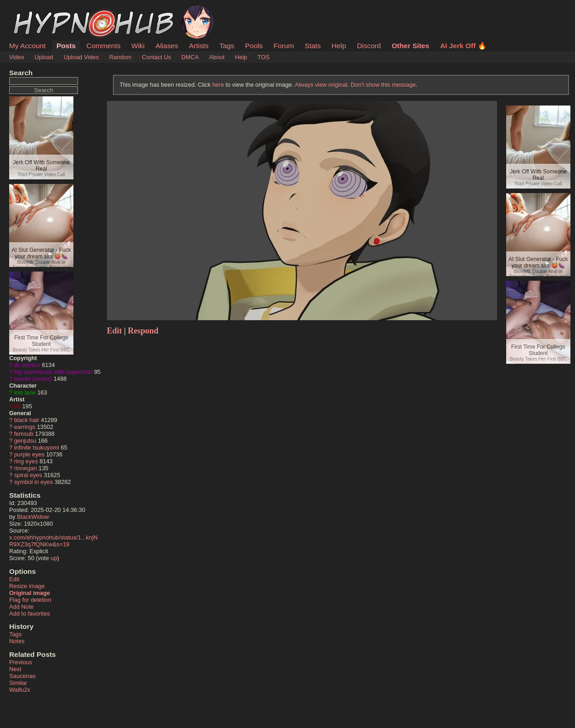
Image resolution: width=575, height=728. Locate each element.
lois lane (25, 392)
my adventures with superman (53, 372)
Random (120, 57)
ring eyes (26, 461)
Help (339, 46)
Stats (313, 46)
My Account (27, 46)
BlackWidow (33, 517)
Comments (103, 46)
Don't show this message (383, 85)
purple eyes (29, 454)
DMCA (190, 57)
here (218, 85)
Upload (44, 57)
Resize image (27, 586)
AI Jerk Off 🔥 (463, 46)
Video (17, 57)
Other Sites (410, 46)
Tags (227, 46)
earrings (25, 427)
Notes (17, 641)
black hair (27, 420)
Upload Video (81, 57)
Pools (254, 46)
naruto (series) (33, 379)
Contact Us (156, 57)
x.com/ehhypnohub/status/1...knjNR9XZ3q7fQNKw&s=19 (53, 541)
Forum (284, 46)
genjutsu (25, 441)
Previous (21, 662)
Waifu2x (20, 690)
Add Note (21, 607)
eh (17, 406)
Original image (30, 593)
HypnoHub (34, 11)
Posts (66, 46)
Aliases (167, 46)
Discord (369, 46)
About (217, 57)
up (54, 558)
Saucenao (22, 676)
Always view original (321, 85)
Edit (14, 579)
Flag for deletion (30, 600)
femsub (24, 434)
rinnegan (26, 468)
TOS (263, 57)
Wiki (138, 46)
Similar (18, 683)
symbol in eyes (34, 482)
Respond (143, 331)
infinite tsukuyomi (37, 447)
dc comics (27, 365)
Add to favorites (30, 614)
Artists (199, 46)
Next (15, 669)
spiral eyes (28, 475)
